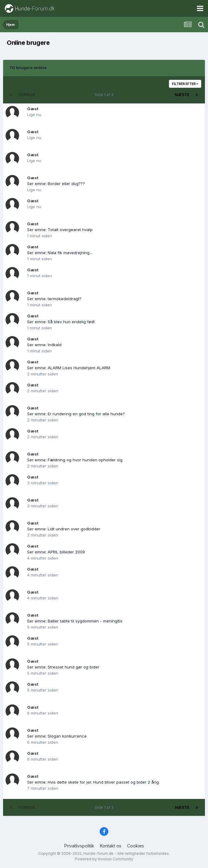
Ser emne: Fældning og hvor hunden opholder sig (75, 460)
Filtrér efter (185, 84)
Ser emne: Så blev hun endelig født (61, 322)
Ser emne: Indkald (44, 345)
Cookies (136, 846)
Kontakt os (111, 846)
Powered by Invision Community (104, 859)
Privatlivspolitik (79, 846)
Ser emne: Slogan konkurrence (57, 736)
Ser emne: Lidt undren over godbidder (64, 529)
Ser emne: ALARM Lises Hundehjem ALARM (69, 368)
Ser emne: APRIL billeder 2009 (56, 552)
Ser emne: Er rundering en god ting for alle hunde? (76, 414)
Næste (182, 95)
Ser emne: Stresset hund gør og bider (63, 667)
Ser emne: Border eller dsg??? (56, 184)
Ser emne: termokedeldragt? (54, 299)
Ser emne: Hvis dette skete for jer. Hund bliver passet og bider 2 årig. (93, 782)
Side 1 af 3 (105, 95)
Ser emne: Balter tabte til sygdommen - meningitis (75, 621)
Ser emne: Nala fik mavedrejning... (60, 253)
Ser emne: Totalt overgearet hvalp (60, 230)
